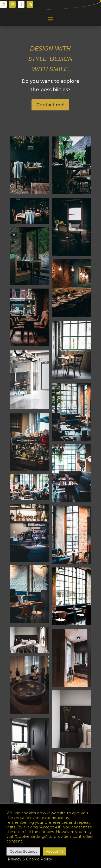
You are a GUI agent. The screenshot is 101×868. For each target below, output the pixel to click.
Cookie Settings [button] (23, 851)
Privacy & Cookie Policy (30, 859)
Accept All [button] (54, 851)
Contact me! (50, 105)
